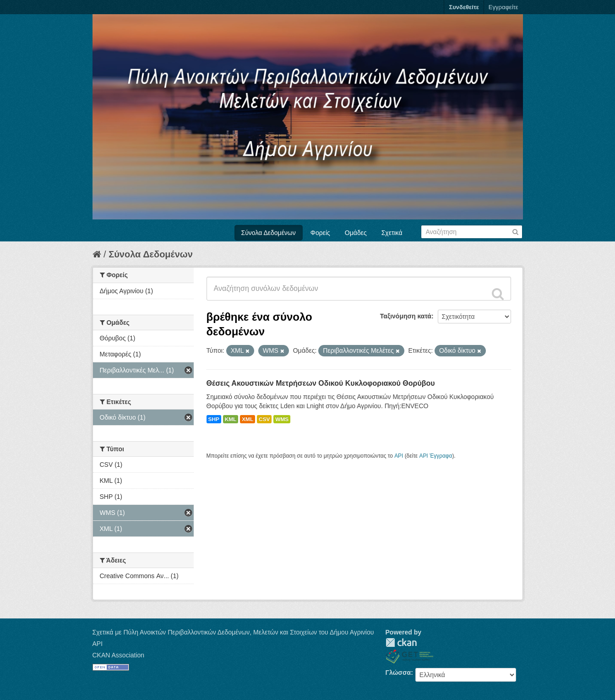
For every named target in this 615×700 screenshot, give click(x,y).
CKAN (401, 643)
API (399, 456)
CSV (264, 419)
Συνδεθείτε (464, 7)
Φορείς (320, 233)
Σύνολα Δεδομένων (269, 233)
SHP (214, 419)
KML (231, 419)
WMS (282, 419)
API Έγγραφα (435, 456)
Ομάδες (356, 233)
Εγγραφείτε (503, 7)
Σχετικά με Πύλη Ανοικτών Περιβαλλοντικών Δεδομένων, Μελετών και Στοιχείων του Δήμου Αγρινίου (233, 632)
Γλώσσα (398, 673)
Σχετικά (392, 233)
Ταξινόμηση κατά (406, 316)
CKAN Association (119, 655)
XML (248, 419)
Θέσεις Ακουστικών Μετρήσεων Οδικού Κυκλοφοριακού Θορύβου (321, 383)
